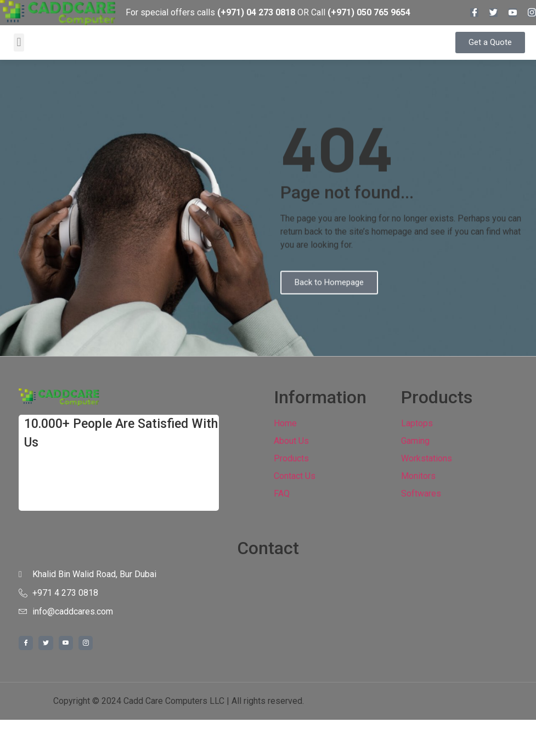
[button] (19, 43)
